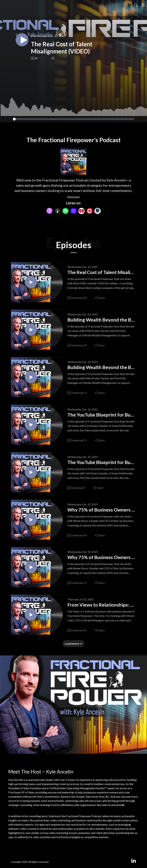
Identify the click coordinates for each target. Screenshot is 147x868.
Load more (73, 644)
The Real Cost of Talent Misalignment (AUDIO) (101, 273)
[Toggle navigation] (143, 5)
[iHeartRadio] (82, 211)
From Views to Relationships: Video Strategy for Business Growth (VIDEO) (101, 606)
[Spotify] (65, 211)
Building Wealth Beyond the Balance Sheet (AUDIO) (101, 368)
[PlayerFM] (90, 211)
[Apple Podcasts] (49, 211)
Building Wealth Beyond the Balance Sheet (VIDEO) (101, 321)
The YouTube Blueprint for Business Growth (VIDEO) (101, 416)
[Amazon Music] (73, 211)
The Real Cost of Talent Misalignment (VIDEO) (67, 48)
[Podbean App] (57, 211)
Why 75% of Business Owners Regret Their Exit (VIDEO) (101, 511)
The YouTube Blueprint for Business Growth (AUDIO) (101, 463)
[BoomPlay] (98, 211)
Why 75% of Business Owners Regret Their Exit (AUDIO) (101, 558)
